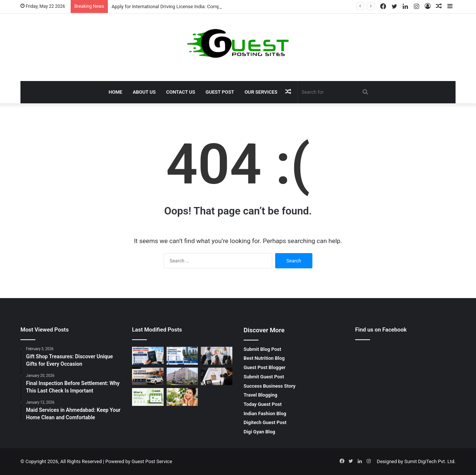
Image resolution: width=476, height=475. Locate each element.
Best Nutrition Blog (264, 358)
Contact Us (181, 92)
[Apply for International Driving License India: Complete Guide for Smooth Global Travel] (148, 356)
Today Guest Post (263, 404)
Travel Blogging (260, 395)
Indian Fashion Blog (265, 413)
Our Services (261, 92)
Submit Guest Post (264, 377)
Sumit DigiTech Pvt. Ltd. (430, 461)
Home (115, 92)
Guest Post (220, 92)
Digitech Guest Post (265, 422)
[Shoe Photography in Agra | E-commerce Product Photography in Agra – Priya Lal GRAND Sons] (217, 377)
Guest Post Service (152, 461)
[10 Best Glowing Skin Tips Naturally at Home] (182, 397)
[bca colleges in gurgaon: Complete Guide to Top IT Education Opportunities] (182, 377)
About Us (144, 92)
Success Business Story (270, 386)
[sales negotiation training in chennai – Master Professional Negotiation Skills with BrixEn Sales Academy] (217, 356)
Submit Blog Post (262, 349)
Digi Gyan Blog (259, 432)
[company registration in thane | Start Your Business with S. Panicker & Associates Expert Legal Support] (182, 356)
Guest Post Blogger (265, 367)
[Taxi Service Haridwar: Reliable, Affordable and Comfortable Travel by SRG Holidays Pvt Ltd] (148, 377)
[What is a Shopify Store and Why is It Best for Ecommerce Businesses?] (148, 397)
